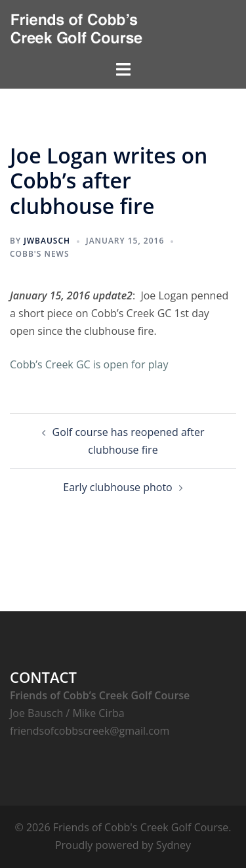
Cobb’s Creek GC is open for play (89, 364)
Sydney (174, 845)
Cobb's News (40, 254)
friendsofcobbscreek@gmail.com (90, 731)
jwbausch (47, 241)
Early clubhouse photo (117, 487)
